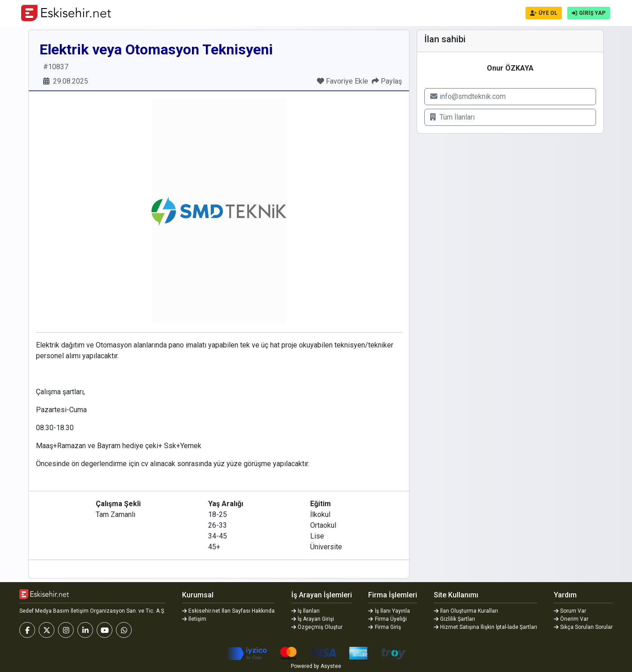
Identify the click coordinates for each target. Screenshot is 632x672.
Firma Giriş (385, 627)
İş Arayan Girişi (313, 619)
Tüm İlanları (452, 117)
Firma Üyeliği (387, 619)
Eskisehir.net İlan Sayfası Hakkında (229, 611)
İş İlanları (306, 611)
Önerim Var (571, 619)
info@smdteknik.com (468, 96)
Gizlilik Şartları (455, 619)
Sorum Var (570, 611)
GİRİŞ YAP (589, 13)
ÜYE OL (544, 13)
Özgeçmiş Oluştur (317, 627)
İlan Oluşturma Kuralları (466, 611)
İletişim (194, 619)
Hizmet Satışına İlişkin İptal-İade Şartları (486, 627)
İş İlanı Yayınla (389, 611)
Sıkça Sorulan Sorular (583, 627)
